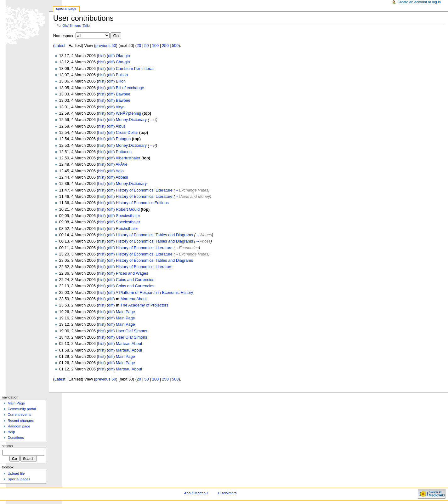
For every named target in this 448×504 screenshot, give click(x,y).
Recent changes (21, 421)
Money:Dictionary (131, 120)
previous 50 (106, 46)
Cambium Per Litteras (135, 69)
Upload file (16, 473)
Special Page (66, 9)
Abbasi (122, 177)
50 (147, 46)
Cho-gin (123, 62)
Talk (86, 26)
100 (155, 46)
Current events (19, 415)
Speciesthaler (128, 216)
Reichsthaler (127, 229)
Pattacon (124, 152)
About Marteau (196, 493)
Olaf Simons (71, 26)
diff (111, 56)
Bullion (122, 75)
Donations (16, 438)
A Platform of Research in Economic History (154, 293)
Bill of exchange (130, 88)
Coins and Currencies (135, 280)
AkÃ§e (121, 164)
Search (7, 446)
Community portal (22, 409)
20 (139, 46)
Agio (119, 171)
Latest (60, 46)
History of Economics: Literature (144, 190)
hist (101, 56)
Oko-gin (123, 56)
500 (175, 46)
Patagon (123, 139)
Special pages (19, 479)
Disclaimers (227, 493)
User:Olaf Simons (131, 331)
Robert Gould (128, 209)
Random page (19, 426)
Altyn (120, 107)
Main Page (125, 312)
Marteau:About (134, 299)
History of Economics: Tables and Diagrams (154, 235)
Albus (121, 126)
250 (165, 46)
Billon (121, 81)
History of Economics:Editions (142, 203)
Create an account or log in (419, 2)
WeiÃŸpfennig (128, 113)
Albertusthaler (128, 158)
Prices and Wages (132, 273)
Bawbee (123, 94)
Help (11, 432)
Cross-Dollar (127, 133)
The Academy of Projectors (145, 305)
